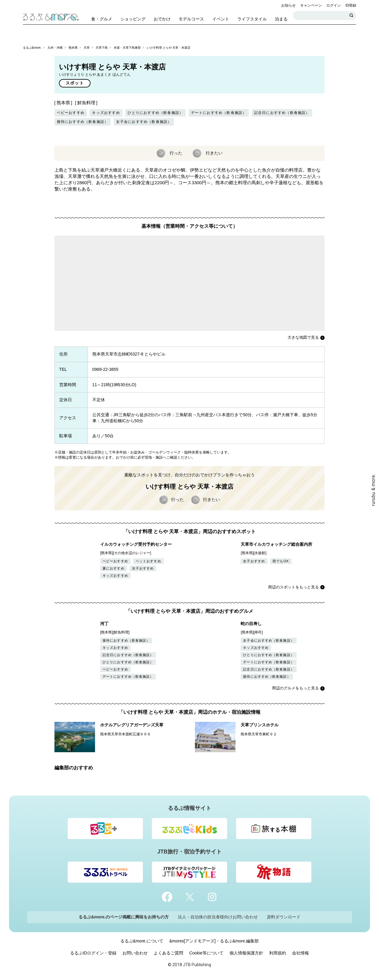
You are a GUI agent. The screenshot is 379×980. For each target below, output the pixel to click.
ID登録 (351, 5)
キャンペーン (311, 5)
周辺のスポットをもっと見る (293, 587)
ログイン (334, 5)
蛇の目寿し (251, 624)
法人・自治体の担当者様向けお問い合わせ (218, 917)
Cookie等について (206, 953)
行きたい (214, 153)
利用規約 (278, 953)
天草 (87, 48)
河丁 (104, 624)
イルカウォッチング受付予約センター (136, 544)
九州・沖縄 (55, 48)
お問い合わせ (135, 953)
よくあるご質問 (168, 953)
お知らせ (288, 5)
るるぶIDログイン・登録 (93, 953)
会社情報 (300, 953)
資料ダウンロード (284, 917)
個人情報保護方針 (246, 953)
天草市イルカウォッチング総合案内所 (276, 544)
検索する (352, 16)
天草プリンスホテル (260, 725)
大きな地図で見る (303, 337)
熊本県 (73, 48)
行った (175, 153)
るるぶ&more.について (142, 941)
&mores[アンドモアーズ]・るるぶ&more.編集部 (214, 941)
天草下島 (102, 48)
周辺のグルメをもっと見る (295, 688)
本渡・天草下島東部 (127, 48)
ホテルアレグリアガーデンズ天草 (132, 725)
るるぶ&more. (32, 48)
